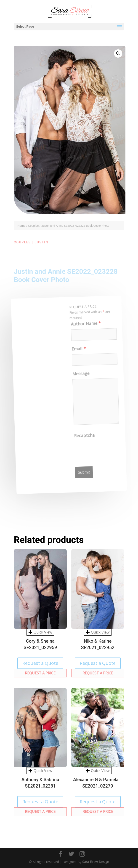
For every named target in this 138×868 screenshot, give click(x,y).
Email (77, 350)
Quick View (40, 632)
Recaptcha (86, 436)
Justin (41, 242)
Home (21, 226)
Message (80, 375)
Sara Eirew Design (96, 862)
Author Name (84, 325)
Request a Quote (40, 663)
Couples (33, 226)
